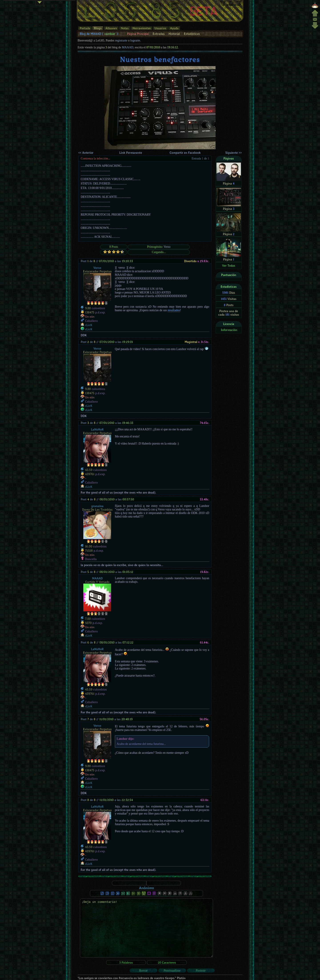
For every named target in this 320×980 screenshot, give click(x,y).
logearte (135, 40)
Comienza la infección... (95, 158)
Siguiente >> (234, 153)
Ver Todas (229, 266)
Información (229, 330)
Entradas (159, 34)
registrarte (121, 40)
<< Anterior (86, 153)
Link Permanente (131, 153)
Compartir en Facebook (185, 153)
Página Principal (138, 34)
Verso (167, 247)
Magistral (191, 342)
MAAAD (128, 47)
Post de (88, 261)
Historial (174, 34)
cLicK (89, 325)
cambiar (110, 34)
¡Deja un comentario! (146, 928)
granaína (97, 506)
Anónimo (146, 888)
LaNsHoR (97, 429)
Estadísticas (192, 34)
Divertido (190, 261)
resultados (174, 310)
